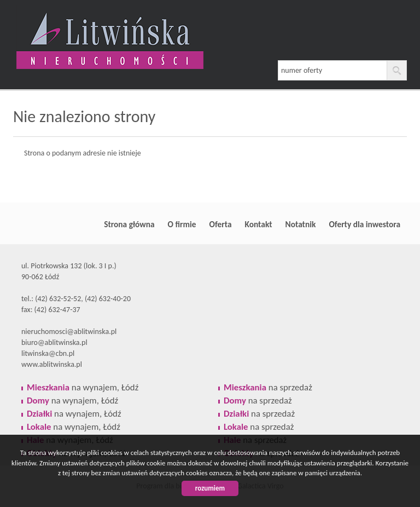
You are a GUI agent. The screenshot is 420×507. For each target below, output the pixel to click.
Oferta (221, 224)
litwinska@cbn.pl (48, 353)
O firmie (182, 224)
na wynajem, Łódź (83, 387)
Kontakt (259, 224)
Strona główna (129, 224)
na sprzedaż (268, 387)
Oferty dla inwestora (364, 224)
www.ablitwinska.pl (52, 364)
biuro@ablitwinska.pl (54, 342)
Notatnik (301, 224)
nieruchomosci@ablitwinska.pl (69, 332)
